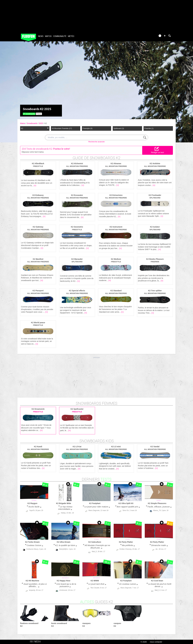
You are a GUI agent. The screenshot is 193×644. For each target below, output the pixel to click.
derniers (97, 479)
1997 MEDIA (36, 642)
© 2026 (144, 642)
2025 (41, 123)
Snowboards (32, 123)
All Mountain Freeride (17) (62, 128)
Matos (48, 36)
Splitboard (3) (119, 128)
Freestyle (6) (88, 128)
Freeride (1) (149, 128)
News (41, 36)
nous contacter (156, 642)
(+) (35, 185)
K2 (46, 123)
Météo (71, 36)
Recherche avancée (97, 142)
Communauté (60, 36)
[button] (165, 36)
